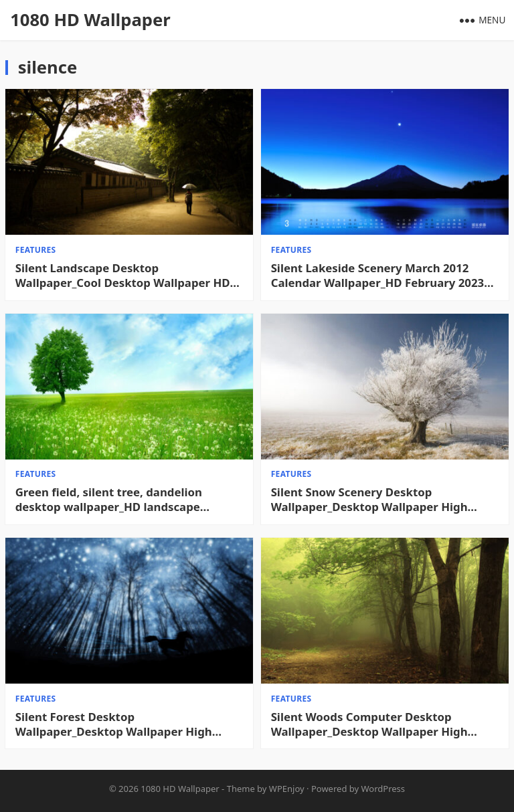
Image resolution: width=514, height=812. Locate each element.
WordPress (383, 789)
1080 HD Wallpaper (90, 20)
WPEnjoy (287, 789)
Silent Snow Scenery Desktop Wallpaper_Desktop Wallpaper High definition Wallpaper (369, 500)
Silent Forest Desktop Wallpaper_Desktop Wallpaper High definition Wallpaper (114, 724)
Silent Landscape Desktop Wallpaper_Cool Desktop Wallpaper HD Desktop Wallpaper (123, 276)
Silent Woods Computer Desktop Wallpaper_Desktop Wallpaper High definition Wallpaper (369, 724)
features (36, 250)
